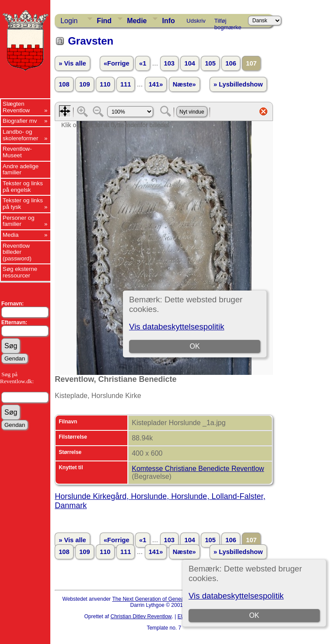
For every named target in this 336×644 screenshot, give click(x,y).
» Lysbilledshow (238, 84)
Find (104, 21)
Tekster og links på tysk (23, 204)
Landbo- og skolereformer (20, 135)
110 (105, 84)
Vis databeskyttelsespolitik (236, 596)
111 (126, 84)
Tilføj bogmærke (228, 22)
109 (84, 84)
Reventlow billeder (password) (17, 252)
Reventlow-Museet (17, 152)
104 (189, 63)
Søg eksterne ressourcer (20, 272)
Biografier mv (20, 121)
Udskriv (196, 21)
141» (156, 84)
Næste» (184, 84)
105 (210, 63)
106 (231, 63)
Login (69, 21)
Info (168, 21)
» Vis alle (72, 63)
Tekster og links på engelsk (23, 187)
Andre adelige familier (21, 170)
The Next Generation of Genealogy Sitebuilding (167, 599)
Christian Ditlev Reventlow (141, 616)
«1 (143, 63)
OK (254, 615)
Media (10, 235)
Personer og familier (19, 221)
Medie (137, 21)
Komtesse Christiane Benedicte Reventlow (198, 469)
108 (64, 84)
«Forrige (117, 63)
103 (169, 63)
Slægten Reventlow (16, 107)
